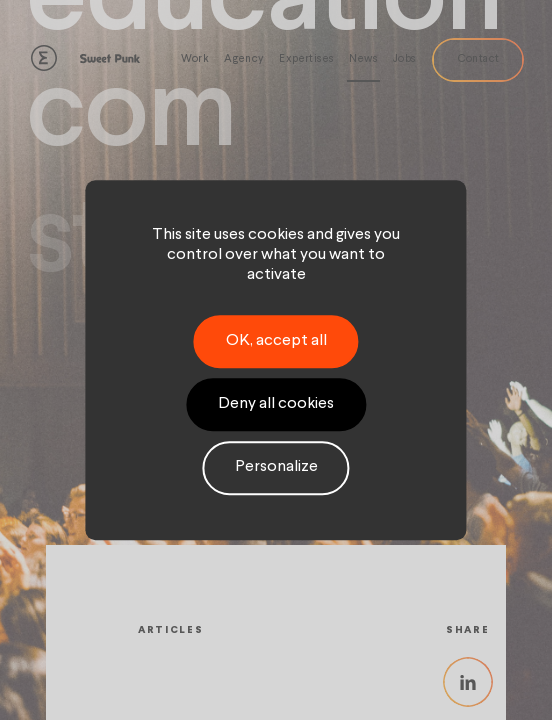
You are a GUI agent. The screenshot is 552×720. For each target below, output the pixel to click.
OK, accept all (276, 341)
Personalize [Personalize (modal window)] (276, 468)
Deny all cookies (276, 404)
